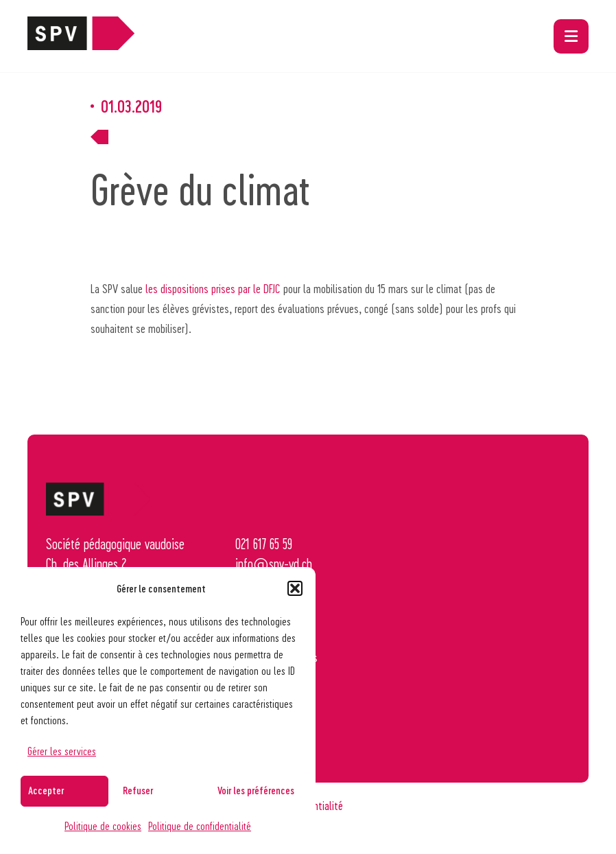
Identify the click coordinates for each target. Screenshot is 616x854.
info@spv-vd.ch (274, 564)
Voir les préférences (256, 790)
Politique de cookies (103, 826)
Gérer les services (62, 751)
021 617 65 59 (264, 544)
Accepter (46, 790)
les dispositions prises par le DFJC (213, 288)
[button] (295, 588)
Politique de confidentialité (200, 826)
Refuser (138, 790)
